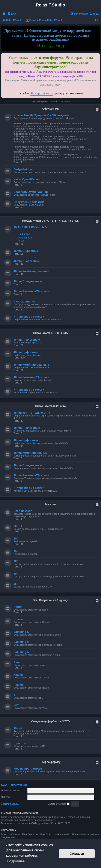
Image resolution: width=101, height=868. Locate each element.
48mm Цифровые (26, 440)
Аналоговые (25, 238)
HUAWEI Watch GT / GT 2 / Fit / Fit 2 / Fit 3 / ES (51, 221)
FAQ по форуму (50, 762)
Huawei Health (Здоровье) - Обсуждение (41, 115)
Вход (4, 785)
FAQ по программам (28, 769)
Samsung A (21, 652)
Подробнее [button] (16, 861)
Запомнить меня (59, 804)
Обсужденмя (50, 109)
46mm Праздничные (28, 281)
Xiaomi (18, 675)
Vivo (17, 705)
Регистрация (19, 785)
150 (16, 551)
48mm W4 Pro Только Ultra (32, 413)
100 (16, 561)
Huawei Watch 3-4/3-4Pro (50, 406)
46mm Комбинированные (31, 271)
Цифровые (24, 234)
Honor (18, 607)
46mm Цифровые (26, 251)
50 (15, 574)
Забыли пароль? (10, 804)
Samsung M (21, 642)
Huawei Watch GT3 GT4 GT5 (50, 333)
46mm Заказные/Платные (31, 291)
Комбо (22, 241)
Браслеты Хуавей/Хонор (31, 192)
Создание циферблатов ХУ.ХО (50, 722)
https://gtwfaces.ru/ (41, 93)
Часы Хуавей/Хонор (27, 179)
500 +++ (19, 526)
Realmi (18, 685)
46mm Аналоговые (27, 261)
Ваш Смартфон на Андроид (50, 600)
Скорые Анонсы (25, 302)
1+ (15, 695)
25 (15, 584)
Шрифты (20, 743)
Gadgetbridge (23, 169)
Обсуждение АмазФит (29, 202)
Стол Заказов (23, 511)
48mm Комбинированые (30, 453)
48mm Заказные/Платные (31, 475)
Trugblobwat (8, 837)
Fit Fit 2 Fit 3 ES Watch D (30, 227)
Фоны (18, 728)
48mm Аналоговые (27, 428)
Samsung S (21, 632)
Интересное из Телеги (29, 317)
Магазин (50, 504)
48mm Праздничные (28, 465)
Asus (17, 662)
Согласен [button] (77, 854)
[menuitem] (12, 14)
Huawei (18, 619)
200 (16, 538)
